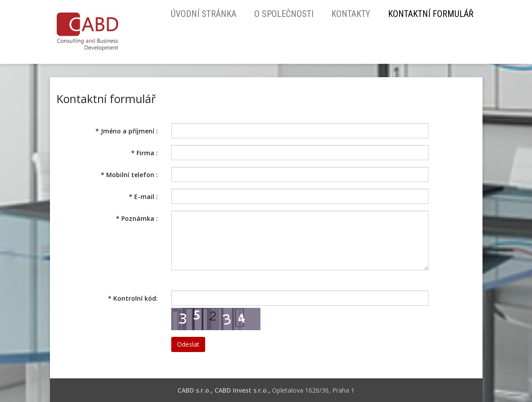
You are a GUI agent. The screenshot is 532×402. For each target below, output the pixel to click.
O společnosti (284, 14)
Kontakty (351, 14)
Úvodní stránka (204, 14)
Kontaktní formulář (431, 14)
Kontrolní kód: (133, 298)
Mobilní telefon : (129, 175)
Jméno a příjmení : (127, 131)
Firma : (144, 153)
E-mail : (143, 197)
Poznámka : (137, 218)
